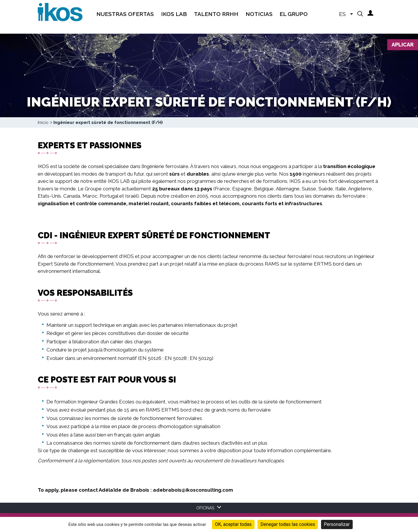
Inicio (43, 122)
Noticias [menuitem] (259, 14)
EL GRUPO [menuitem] (294, 14)
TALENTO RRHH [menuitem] (216, 14)
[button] (360, 14)
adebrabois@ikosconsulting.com (193, 490)
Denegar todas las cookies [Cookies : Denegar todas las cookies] (288, 524)
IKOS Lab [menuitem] (174, 14)
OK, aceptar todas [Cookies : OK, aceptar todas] (233, 524)
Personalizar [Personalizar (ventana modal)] (337, 524)
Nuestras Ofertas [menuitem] (125, 14)
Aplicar (403, 45)
